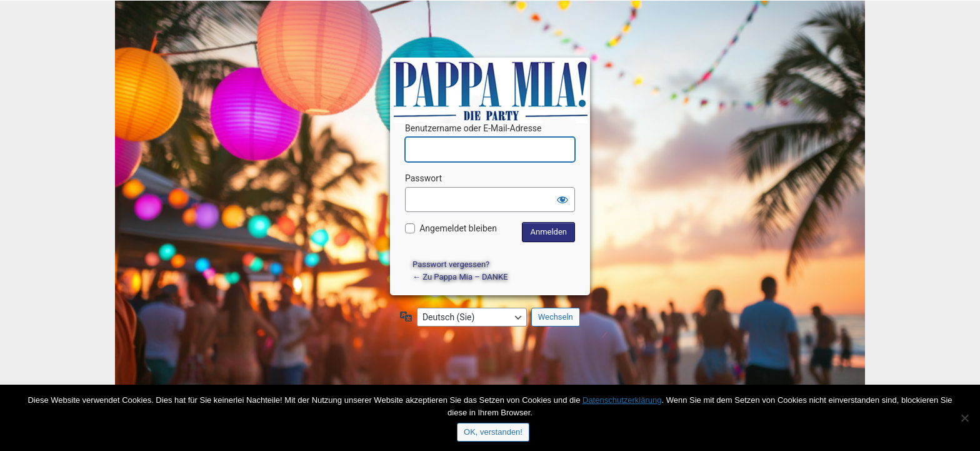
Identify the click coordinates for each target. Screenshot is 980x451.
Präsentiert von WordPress (492, 79)
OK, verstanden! (493, 432)
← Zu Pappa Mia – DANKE (460, 277)
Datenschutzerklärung (622, 400)
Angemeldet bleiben (458, 228)
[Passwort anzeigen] (562, 200)
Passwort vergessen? (451, 264)
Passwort (423, 178)
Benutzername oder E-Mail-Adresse (473, 128)
